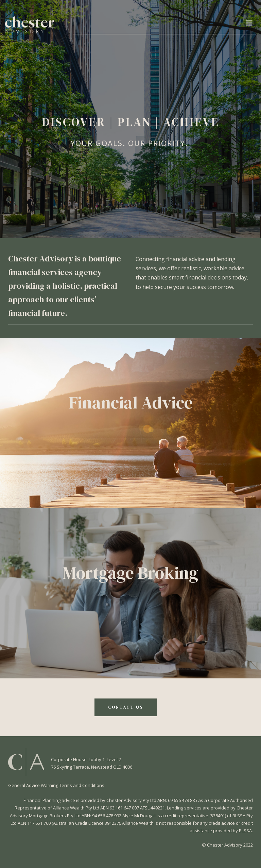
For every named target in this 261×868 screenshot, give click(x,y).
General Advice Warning (34, 785)
